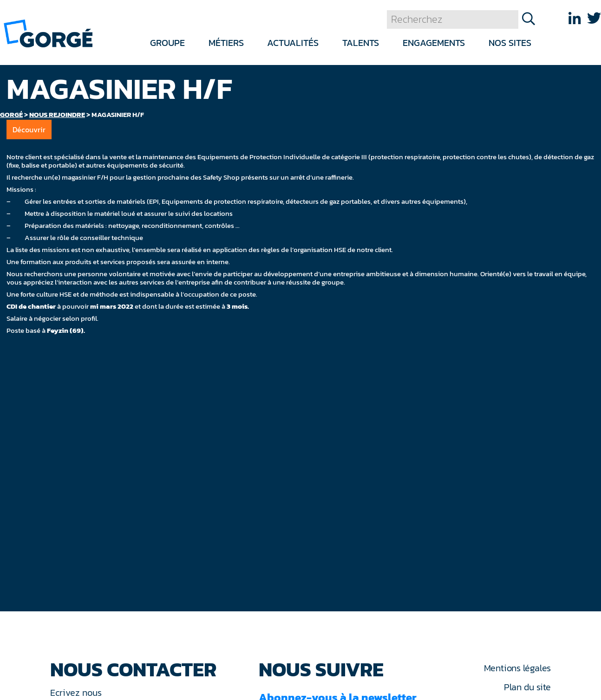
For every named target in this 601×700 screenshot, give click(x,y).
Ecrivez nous (77, 693)
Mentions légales (517, 668)
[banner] (48, 33)
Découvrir (29, 130)
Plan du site (527, 687)
